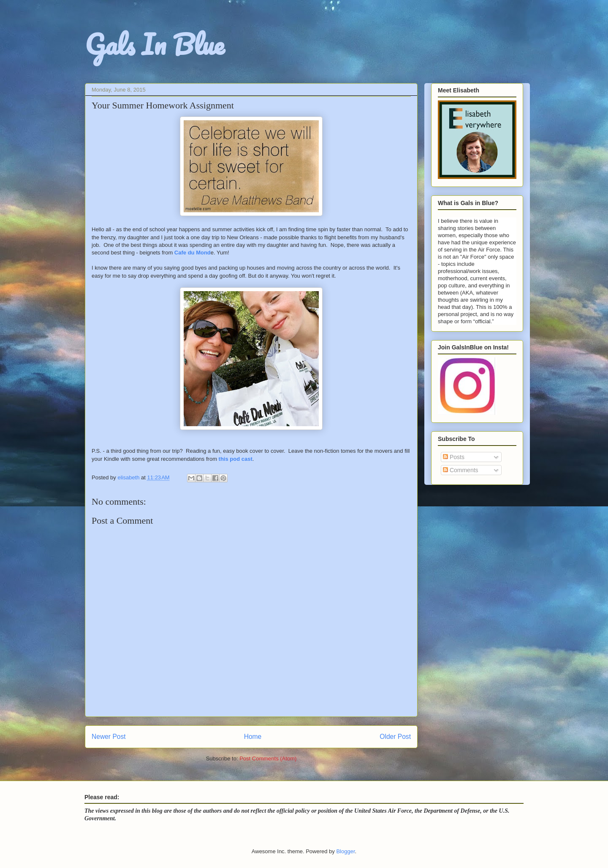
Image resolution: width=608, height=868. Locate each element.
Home (253, 737)
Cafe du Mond (193, 253)
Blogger (345, 851)
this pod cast (236, 459)
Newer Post (109, 737)
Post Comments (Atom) (268, 758)
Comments (461, 470)
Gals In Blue (155, 44)
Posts (454, 457)
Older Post (395, 737)
